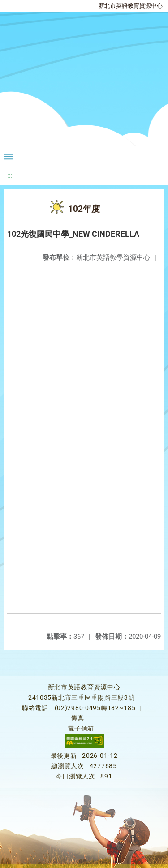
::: (10, 176)
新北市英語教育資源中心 (131, 6)
